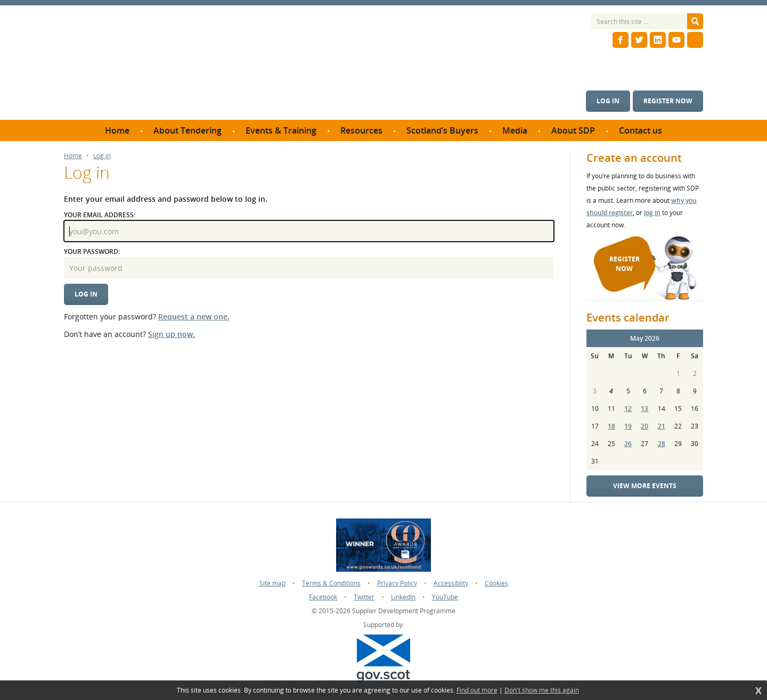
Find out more (477, 690)
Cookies (496, 583)
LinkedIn (403, 597)
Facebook (323, 597)
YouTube (445, 597)
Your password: (92, 252)
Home (73, 156)
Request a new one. (194, 316)
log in (652, 213)
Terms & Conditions (331, 583)
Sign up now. (172, 334)
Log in (608, 101)
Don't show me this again (542, 690)
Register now (668, 101)
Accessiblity (451, 583)
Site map (272, 583)
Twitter (364, 597)
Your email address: (100, 215)
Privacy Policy (397, 583)
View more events (645, 486)
